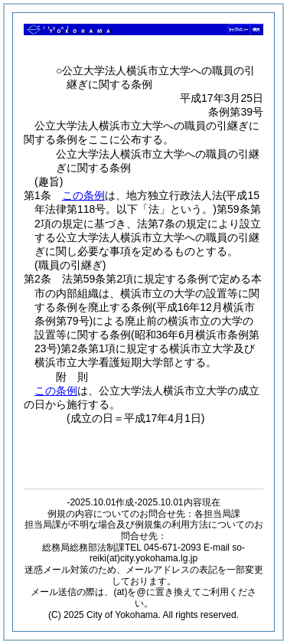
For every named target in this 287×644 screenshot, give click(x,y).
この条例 (83, 195)
